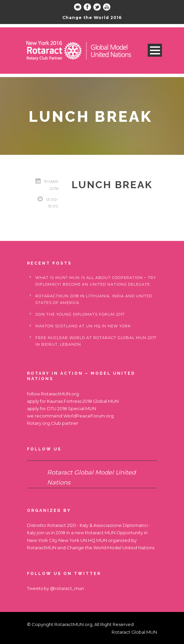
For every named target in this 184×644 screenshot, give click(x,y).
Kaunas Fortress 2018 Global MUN (83, 401)
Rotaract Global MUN (134, 632)
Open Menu (155, 50)
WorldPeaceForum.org (88, 416)
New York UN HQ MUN (83, 540)
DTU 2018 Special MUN (71, 408)
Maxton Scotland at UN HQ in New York (83, 326)
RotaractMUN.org (60, 394)
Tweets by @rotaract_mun (55, 588)
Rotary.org (38, 423)
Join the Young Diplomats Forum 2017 (80, 314)
